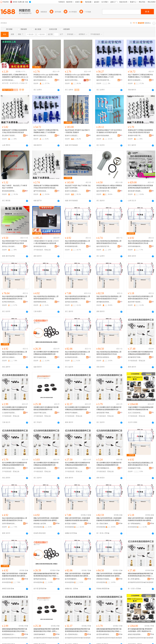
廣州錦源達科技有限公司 (41, 246)
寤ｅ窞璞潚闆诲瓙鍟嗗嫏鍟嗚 (135, 579)
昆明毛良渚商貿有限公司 (104, 357)
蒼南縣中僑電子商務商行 (135, 136)
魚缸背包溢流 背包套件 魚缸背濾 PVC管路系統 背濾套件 (77, 131)
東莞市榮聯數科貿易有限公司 (104, 468)
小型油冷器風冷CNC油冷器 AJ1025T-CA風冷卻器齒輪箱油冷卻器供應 (46, 242)
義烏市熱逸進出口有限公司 (41, 80)
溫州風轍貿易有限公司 (41, 468)
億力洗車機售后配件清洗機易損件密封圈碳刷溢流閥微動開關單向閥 (46, 353)
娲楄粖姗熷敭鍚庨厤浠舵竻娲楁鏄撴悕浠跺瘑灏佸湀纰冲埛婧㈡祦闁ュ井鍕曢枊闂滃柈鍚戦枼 (46, 630)
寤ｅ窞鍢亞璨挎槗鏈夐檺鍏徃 (104, 524)
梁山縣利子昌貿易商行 (9, 136)
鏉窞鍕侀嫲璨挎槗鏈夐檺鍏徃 (72, 579)
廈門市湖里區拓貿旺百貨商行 (41, 191)
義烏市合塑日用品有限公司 (72, 80)
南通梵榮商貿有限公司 (41, 302)
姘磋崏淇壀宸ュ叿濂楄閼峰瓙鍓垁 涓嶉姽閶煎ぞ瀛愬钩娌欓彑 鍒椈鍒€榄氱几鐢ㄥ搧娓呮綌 (15, 76)
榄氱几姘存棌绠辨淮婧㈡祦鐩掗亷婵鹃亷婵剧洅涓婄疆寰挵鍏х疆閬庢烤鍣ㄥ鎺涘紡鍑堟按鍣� (46, 519)
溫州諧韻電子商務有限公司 (104, 413)
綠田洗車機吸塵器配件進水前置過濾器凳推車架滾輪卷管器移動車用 (140, 187)
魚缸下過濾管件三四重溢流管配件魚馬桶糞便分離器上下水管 (109, 76)
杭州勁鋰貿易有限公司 (72, 357)
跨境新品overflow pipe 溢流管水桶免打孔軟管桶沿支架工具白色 (46, 76)
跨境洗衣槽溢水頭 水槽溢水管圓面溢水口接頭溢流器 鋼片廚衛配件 (109, 187)
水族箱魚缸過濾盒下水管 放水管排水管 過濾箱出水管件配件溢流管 (109, 131)
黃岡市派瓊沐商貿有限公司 (9, 468)
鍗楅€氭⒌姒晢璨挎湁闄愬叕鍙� (41, 524)
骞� (26, 80)
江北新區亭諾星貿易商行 (9, 413)
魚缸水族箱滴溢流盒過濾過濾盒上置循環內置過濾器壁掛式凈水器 (77, 242)
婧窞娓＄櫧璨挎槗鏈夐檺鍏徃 (72, 524)
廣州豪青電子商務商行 (135, 357)
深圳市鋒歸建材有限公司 (135, 246)
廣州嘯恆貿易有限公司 (104, 302)
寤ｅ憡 (26, 77)
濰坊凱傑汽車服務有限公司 (135, 191)
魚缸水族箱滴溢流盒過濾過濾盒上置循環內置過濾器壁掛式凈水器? (109, 298)
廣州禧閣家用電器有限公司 (72, 468)
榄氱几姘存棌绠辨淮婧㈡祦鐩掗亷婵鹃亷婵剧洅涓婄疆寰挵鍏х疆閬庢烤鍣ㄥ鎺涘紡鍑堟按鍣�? (109, 519)
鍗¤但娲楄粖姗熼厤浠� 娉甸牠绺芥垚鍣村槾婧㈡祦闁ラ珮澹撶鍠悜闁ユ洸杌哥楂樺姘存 (140, 630)
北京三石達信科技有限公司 (135, 413)
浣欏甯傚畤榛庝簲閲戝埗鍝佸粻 (41, 634)
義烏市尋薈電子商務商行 (104, 191)
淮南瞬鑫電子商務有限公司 (135, 468)
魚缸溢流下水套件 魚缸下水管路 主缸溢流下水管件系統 (78, 187)
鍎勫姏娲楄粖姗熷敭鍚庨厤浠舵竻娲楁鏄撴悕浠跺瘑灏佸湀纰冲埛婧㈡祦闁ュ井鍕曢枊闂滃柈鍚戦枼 (46, 575)
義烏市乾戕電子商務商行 (104, 80)
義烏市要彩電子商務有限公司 (104, 246)
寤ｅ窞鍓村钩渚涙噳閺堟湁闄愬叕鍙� (72, 634)
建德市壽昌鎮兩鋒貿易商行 (104, 136)
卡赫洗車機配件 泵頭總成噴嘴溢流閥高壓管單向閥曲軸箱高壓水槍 (141, 408)
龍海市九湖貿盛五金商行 (72, 136)
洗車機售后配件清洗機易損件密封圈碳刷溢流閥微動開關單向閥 (46, 408)
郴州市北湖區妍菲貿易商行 (135, 80)
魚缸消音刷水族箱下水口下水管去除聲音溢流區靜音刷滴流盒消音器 (15, 242)
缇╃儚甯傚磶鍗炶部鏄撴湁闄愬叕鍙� (135, 524)
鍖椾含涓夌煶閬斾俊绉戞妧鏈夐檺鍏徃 (135, 634)
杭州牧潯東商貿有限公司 (9, 302)
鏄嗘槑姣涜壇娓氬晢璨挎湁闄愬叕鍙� (104, 579)
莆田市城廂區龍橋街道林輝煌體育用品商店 (41, 357)
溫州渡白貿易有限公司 (72, 302)
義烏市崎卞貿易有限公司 (135, 302)
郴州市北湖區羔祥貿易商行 (41, 136)
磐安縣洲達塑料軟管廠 (9, 191)
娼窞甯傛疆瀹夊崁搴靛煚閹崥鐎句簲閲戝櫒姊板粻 (9, 80)
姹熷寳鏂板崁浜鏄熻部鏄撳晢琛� (9, 634)
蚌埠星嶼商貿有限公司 (72, 246)
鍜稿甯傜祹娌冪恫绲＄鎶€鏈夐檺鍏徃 (9, 579)
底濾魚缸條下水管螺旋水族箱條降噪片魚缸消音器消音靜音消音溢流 (15, 131)
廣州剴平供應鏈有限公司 (72, 413)
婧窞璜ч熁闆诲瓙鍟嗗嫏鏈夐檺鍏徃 (104, 634)
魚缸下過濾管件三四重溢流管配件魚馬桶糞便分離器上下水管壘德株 (140, 76)
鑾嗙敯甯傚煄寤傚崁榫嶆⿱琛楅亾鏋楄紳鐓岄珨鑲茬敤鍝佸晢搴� (41, 579)
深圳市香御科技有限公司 (9, 524)
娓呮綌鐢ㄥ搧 (7, 83)
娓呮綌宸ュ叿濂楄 (18, 83)
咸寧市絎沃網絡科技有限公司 (9, 357)
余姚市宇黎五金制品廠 (41, 413)
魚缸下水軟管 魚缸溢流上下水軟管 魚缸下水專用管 (15, 187)
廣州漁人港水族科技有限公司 (9, 246)
